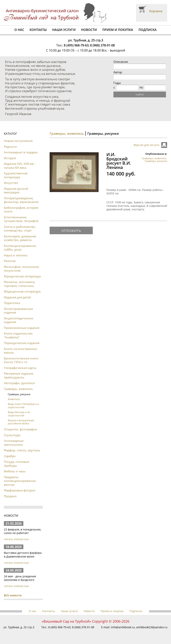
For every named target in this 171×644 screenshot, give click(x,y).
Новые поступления (18, 141)
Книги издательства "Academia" (18, 335)
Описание (121, 62)
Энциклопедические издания (18, 320)
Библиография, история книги (21, 210)
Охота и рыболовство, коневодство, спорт (20, 229)
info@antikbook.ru (123, 627)
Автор (118, 72)
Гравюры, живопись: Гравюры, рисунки (154, 160)
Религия (10, 261)
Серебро (10, 456)
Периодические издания (22, 343)
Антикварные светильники (14, 443)
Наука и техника (16, 255)
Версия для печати (146, 145)
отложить (71, 230)
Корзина (156, 11)
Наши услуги (64, 30)
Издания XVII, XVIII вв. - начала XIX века (20, 166)
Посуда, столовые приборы (17, 464)
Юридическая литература (22, 276)
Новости (89, 30)
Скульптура (12, 435)
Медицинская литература (22, 291)
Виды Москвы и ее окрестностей (19, 414)
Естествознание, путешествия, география (21, 219)
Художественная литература (16, 175)
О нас (19, 30)
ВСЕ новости (13, 595)
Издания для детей (17, 297)
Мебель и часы (15, 471)
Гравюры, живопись (18, 389)
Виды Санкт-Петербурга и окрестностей (23, 406)
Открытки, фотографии (21, 429)
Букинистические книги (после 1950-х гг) (21, 360)
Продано (10, 496)
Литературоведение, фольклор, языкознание (21, 200)
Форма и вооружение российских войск (21, 422)
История (10, 158)
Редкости (10, 147)
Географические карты (20, 368)
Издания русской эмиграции (16, 190)
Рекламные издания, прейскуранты (19, 375)
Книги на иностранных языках (21, 351)
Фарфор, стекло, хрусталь (22, 450)
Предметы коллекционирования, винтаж (20, 481)
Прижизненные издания (22, 328)
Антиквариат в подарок (21, 152)
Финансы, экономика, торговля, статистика (20, 284)
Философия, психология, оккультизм (22, 269)
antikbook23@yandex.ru (152, 627)
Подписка (148, 30)
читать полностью (16, 539)
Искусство (11, 183)
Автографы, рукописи (19, 383)
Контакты (38, 30)
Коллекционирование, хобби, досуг (20, 248)
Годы (117, 83)
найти (140, 94)
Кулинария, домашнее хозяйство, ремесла (20, 238)
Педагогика (12, 303)
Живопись (14, 399)
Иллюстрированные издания (18, 311)
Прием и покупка (118, 30)
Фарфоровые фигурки (20, 490)
